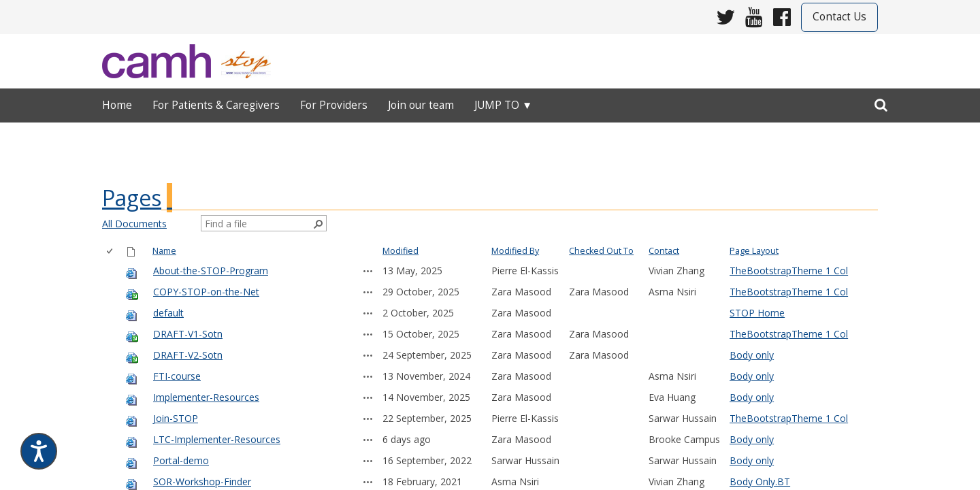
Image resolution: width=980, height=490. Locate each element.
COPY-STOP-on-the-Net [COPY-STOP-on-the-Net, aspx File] (206, 292)
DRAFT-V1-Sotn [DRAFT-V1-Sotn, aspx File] (188, 334)
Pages (132, 198)
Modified (401, 251)
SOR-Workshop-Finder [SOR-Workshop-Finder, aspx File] (202, 481)
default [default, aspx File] (168, 313)
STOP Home (757, 313)
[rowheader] (112, 271)
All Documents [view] (134, 224)
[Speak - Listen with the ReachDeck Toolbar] (39, 451)
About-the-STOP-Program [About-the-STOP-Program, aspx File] (211, 271)
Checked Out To (601, 251)
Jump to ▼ (503, 105)
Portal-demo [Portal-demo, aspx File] (181, 460)
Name (164, 251)
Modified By (515, 251)
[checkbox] (111, 251)
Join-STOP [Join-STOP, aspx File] (176, 418)
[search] (881, 102)
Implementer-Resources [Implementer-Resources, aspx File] (206, 397)
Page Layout (754, 251)
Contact (664, 251)
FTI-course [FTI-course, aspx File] (177, 376)
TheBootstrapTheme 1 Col (789, 271)
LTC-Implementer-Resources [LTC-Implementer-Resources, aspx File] (217, 439)
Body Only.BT (760, 481)
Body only (752, 355)
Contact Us (839, 17)
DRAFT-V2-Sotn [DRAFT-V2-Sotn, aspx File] (188, 355)
